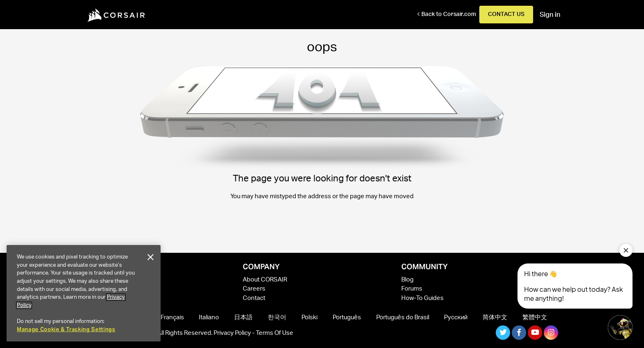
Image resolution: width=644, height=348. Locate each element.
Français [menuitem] (172, 317)
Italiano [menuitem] (209, 317)
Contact (254, 298)
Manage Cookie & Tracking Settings (66, 329)
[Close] (150, 257)
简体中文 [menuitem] (495, 317)
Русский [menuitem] (456, 317)
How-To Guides (422, 298)
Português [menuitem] (347, 317)
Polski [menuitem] (309, 317)
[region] (84, 293)
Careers (254, 289)
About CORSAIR (265, 280)
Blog (407, 280)
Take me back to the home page (322, 214)
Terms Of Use (275, 333)
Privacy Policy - (235, 333)
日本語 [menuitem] (243, 317)
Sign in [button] (550, 15)
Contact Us (506, 14)
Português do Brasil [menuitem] (403, 317)
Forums (412, 289)
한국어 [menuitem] (277, 317)
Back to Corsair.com (449, 14)
